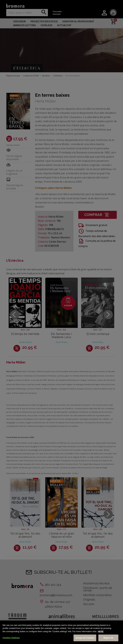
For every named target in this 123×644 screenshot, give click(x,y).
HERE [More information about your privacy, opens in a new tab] (101, 631)
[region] (61, 632)
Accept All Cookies (85, 638)
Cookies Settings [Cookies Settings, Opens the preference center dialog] (11, 638)
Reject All (108, 638)
